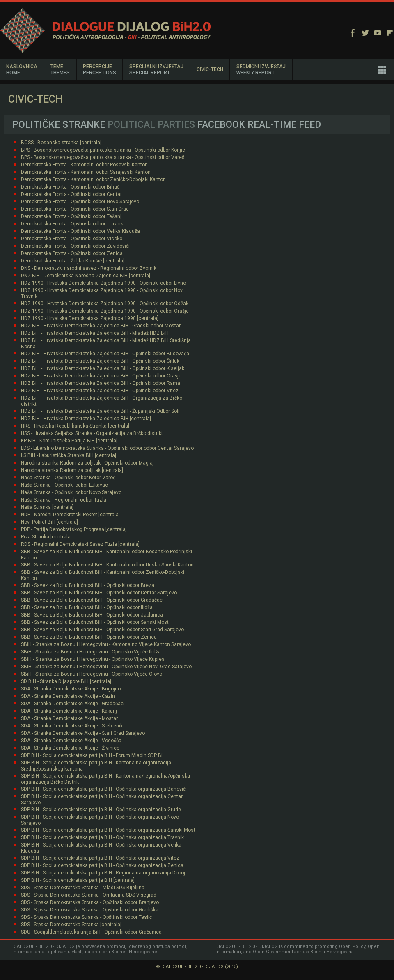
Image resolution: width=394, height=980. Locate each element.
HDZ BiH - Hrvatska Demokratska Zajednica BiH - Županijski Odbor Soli (100, 411)
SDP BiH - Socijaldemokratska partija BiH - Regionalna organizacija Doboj (103, 873)
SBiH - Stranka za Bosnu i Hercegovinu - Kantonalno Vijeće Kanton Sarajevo (106, 644)
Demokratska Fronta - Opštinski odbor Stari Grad (75, 209)
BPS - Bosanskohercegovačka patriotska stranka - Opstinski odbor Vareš (103, 157)
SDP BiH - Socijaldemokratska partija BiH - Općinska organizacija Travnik (102, 837)
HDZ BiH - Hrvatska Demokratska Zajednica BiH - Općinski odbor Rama (101, 383)
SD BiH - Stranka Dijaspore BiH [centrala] (66, 681)
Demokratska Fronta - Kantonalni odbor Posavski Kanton (84, 165)
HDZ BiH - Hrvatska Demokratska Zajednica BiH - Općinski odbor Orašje (101, 376)
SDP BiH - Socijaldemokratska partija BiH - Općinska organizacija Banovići (104, 789)
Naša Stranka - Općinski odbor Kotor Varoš (68, 478)
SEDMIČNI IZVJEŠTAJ (261, 70)
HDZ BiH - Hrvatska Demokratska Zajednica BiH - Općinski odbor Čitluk (100, 361)
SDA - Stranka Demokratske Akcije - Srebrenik (72, 726)
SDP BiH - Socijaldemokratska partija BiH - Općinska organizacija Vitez (100, 858)
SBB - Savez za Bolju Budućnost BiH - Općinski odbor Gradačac (92, 600)
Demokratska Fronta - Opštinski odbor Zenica (72, 253)
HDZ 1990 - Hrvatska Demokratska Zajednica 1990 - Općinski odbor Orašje (105, 311)
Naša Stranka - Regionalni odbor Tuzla (64, 500)
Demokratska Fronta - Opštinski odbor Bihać (70, 187)
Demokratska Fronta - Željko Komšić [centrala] (73, 261)
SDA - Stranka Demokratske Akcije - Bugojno (71, 689)
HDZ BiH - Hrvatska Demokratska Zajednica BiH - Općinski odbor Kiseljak (103, 368)
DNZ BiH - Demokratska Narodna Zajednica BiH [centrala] (86, 276)
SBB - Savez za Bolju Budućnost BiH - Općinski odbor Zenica (89, 637)
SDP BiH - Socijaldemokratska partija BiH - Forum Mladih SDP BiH (93, 755)
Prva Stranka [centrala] (46, 537)
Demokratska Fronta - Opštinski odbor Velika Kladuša (80, 231)
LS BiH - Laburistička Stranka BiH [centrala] (69, 455)
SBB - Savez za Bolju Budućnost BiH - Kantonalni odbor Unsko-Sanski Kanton (107, 565)
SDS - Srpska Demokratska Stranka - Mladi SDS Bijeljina (83, 888)
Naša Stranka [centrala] (47, 507)
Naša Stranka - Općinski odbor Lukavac (64, 485)
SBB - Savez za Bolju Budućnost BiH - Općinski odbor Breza (88, 585)
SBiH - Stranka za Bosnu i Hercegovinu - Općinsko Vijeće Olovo (92, 674)
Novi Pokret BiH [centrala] (49, 522)
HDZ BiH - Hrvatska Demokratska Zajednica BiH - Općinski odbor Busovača (105, 354)
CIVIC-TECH (210, 69)
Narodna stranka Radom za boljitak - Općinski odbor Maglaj (87, 463)
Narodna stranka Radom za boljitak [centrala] (72, 470)
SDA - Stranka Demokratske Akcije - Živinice (70, 748)
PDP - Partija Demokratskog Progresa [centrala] (74, 529)
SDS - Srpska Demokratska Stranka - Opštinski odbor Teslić (86, 917)
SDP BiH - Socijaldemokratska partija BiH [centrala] (78, 880)
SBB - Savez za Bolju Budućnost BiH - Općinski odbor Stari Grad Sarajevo (102, 630)
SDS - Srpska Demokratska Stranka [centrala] (71, 925)
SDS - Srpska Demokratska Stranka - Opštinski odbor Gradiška (90, 910)
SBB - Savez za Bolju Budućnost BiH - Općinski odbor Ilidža (87, 607)
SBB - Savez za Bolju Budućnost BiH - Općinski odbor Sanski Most (95, 622)
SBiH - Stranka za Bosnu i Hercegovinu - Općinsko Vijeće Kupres (93, 659)
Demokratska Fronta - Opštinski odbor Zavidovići (75, 246)
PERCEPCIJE (100, 70)
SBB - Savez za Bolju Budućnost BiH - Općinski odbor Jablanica (92, 615)
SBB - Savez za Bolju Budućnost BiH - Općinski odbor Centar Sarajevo (99, 593)
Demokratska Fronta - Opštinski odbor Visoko (72, 239)
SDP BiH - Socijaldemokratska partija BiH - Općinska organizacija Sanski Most (108, 830)
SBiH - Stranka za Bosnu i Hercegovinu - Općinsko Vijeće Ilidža (91, 652)
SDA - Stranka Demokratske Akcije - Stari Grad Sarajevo (83, 733)
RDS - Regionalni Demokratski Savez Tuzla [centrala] (80, 544)
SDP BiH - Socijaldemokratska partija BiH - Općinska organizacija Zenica (102, 865)
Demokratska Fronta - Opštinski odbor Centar (71, 194)
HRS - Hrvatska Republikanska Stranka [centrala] (75, 426)
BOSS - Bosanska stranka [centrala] (61, 143)
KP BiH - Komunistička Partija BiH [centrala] (69, 441)
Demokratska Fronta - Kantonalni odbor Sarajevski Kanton (86, 172)
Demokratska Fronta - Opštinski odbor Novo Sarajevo (80, 202)
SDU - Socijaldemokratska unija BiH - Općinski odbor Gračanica (91, 932)
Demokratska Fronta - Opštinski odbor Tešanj (71, 216)
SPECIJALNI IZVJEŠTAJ (156, 70)
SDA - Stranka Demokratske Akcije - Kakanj (69, 711)
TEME (60, 70)
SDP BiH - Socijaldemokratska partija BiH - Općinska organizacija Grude (101, 810)
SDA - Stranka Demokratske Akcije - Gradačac (72, 704)
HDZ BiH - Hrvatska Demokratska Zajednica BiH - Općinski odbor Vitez (100, 391)
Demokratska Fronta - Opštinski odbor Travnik (72, 224)
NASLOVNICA (22, 70)
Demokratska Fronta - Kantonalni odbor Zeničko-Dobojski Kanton (93, 179)
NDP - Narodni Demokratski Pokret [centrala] (70, 515)
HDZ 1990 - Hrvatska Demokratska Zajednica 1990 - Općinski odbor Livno (103, 283)
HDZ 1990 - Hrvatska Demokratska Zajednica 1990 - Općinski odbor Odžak (105, 304)
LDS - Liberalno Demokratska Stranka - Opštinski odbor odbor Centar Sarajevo (107, 448)
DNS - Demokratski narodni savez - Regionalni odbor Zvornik (89, 268)
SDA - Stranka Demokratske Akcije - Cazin (68, 696)
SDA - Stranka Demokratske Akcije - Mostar (69, 718)
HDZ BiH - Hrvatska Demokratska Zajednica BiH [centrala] (86, 419)
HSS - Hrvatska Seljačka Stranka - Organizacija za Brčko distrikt (92, 433)
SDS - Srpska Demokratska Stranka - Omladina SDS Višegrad (89, 895)
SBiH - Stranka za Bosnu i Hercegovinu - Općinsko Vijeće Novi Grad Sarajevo (106, 667)
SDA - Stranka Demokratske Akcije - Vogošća (71, 741)
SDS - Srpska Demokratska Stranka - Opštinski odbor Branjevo (90, 902)
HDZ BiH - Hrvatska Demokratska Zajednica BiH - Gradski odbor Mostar (101, 326)
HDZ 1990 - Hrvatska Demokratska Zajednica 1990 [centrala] (90, 318)
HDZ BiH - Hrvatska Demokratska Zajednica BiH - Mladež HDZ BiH (95, 333)
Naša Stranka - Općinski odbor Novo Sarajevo (71, 492)
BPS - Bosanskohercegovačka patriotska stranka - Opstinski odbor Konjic (103, 150)
